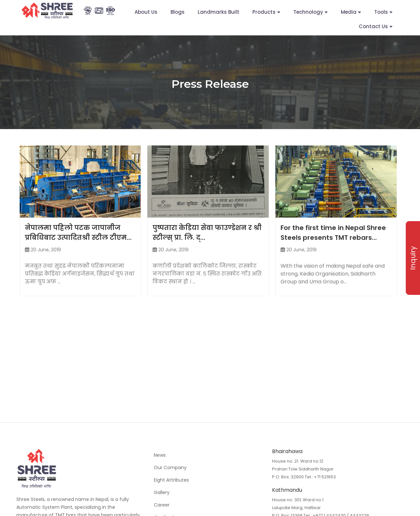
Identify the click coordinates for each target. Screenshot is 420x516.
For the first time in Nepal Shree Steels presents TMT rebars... (333, 233)
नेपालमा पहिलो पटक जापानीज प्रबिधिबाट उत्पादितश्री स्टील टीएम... (78, 233)
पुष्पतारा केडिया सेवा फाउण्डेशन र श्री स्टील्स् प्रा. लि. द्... (207, 233)
